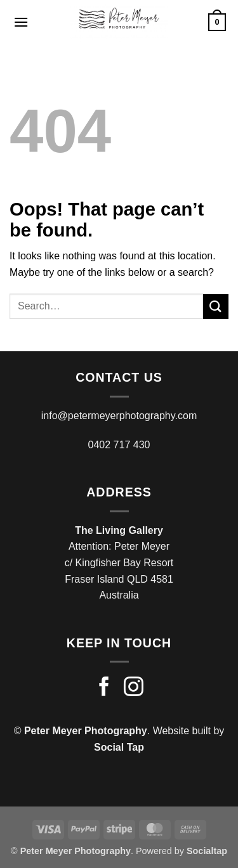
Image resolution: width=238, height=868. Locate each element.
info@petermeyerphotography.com (119, 416)
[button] (21, 22)
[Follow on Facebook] (104, 688)
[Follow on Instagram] (134, 688)
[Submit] (216, 307)
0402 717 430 (119, 445)
